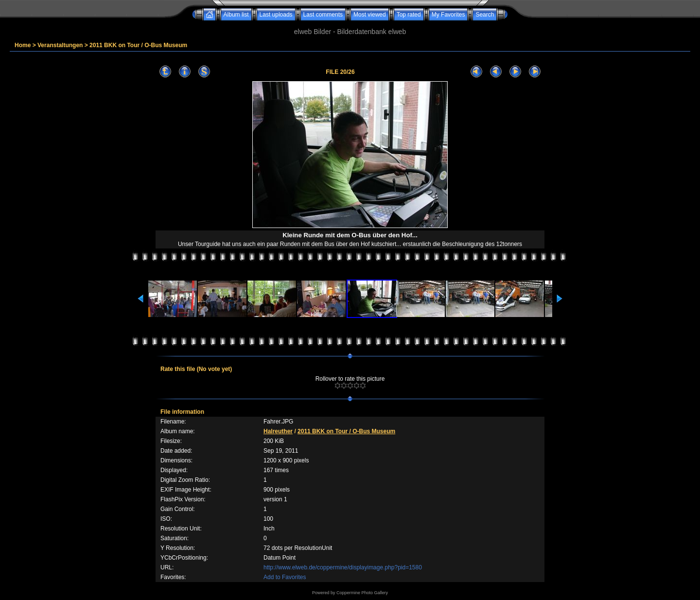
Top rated (409, 15)
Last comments (323, 15)
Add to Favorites (285, 577)
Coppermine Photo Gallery (362, 593)
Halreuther (278, 431)
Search (485, 15)
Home (23, 45)
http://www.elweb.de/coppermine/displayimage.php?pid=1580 (343, 567)
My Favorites (448, 15)
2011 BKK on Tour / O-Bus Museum (138, 45)
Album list (236, 15)
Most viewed (370, 15)
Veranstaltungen (60, 45)
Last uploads (276, 15)
